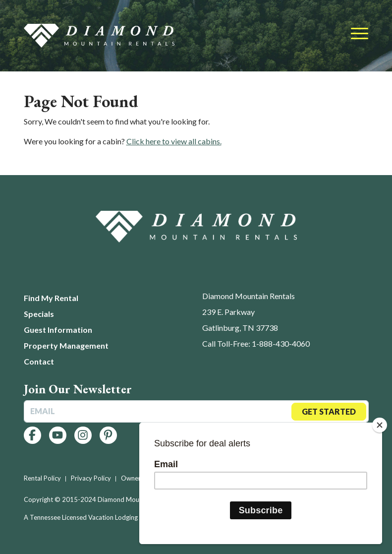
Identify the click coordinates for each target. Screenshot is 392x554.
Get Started (329, 411)
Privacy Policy (91, 478)
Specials (39, 314)
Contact (39, 361)
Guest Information (58, 330)
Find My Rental (51, 298)
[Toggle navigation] (360, 34)
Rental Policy (42, 478)
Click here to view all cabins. (174, 141)
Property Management (66, 345)
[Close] (380, 425)
